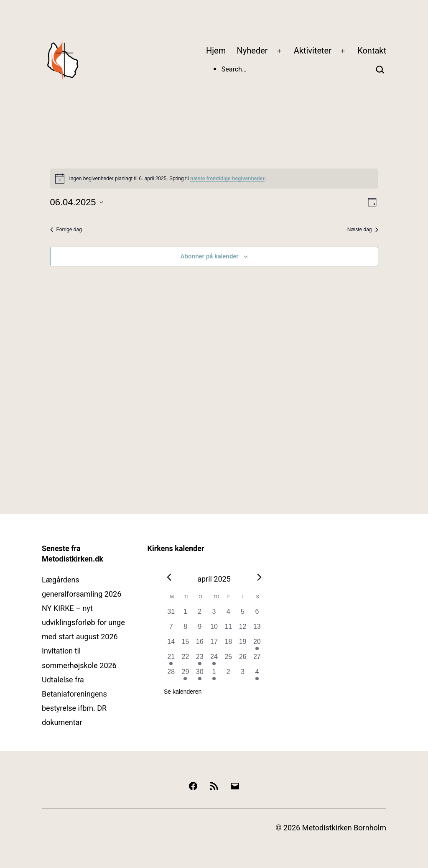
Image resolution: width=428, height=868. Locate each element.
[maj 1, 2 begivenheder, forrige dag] (214, 674)
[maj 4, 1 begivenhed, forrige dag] (257, 674)
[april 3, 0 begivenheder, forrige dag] (214, 614)
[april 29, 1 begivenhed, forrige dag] (185, 674)
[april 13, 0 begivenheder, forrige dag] (257, 629)
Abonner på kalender (209, 256)
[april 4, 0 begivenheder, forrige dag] (228, 614)
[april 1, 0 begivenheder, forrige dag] (185, 614)
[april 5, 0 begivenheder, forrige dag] (242, 614)
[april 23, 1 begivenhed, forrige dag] (200, 659)
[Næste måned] (259, 577)
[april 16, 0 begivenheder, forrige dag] (200, 644)
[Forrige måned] (169, 577)
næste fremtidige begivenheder (227, 179)
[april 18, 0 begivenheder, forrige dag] (228, 644)
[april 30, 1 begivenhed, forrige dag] (200, 674)
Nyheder (252, 51)
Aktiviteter (313, 51)
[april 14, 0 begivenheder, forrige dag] (171, 644)
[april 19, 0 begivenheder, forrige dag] (242, 644)
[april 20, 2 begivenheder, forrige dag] (257, 644)
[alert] (214, 179)
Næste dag (363, 230)
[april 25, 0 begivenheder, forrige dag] (228, 659)
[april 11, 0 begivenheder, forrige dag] (228, 629)
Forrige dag (66, 230)
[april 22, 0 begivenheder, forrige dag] (185, 659)
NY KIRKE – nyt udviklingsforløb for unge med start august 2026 (83, 622)
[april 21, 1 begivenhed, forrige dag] (171, 659)
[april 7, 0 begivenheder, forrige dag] (171, 629)
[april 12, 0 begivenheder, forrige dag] (242, 629)
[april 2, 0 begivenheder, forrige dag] (200, 614)
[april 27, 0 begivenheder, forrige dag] (257, 659)
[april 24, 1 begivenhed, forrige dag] (214, 659)
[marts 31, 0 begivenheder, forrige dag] (171, 614)
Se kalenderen (183, 692)
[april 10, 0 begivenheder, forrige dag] (214, 629)
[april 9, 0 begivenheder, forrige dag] (200, 629)
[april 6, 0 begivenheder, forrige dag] (257, 614)
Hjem (216, 51)
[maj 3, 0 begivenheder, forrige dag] (242, 674)
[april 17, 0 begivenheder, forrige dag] (214, 644)
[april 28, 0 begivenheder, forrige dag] (171, 674)
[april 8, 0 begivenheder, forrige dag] (185, 629)
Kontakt (372, 51)
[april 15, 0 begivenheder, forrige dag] (185, 644)
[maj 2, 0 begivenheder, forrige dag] (228, 674)
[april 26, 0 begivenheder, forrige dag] (242, 659)
